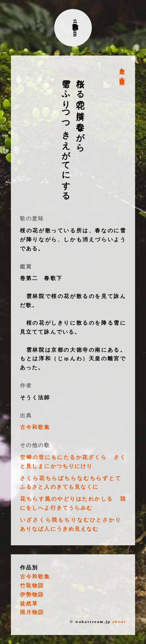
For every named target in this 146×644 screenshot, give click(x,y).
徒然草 (29, 604)
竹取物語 (32, 586)
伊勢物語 (32, 595)
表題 (122, 65)
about (119, 622)
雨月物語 (32, 612)
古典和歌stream (75, 28)
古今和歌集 (122, 75)
